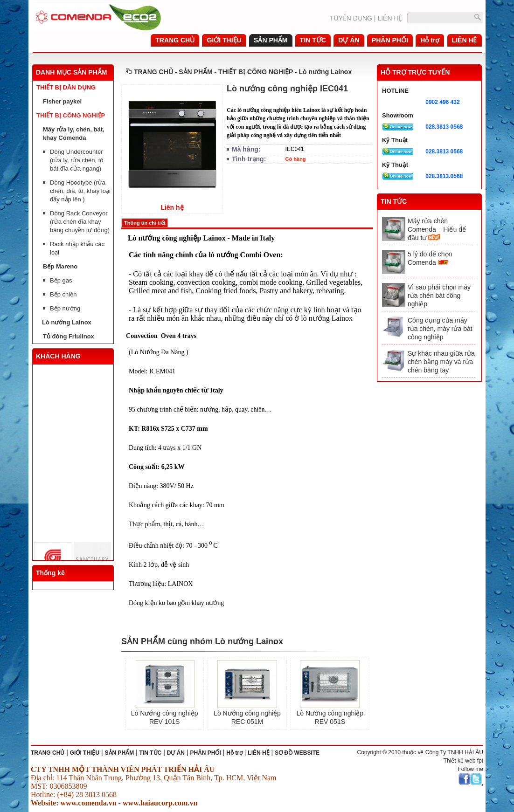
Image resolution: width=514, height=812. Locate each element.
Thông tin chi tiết (145, 223)
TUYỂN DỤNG (351, 18)
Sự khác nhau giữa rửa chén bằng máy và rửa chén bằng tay (441, 362)
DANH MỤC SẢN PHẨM (71, 72)
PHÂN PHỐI (205, 753)
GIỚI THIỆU (85, 753)
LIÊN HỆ (390, 18)
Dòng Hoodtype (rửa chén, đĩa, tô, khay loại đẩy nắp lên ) (80, 191)
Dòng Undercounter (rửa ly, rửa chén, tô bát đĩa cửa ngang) (77, 160)
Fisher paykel (62, 101)
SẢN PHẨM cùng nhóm (168, 641)
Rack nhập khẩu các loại (77, 248)
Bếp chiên (63, 294)
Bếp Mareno (60, 266)
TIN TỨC (151, 753)
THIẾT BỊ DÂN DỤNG (66, 87)
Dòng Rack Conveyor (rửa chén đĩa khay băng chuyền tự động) (80, 222)
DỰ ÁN (176, 753)
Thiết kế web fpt (463, 761)
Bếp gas (61, 280)
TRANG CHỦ (153, 72)
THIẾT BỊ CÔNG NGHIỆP (71, 115)
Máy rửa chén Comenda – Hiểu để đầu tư (437, 229)
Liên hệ (172, 207)
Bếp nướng (65, 308)
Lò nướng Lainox (67, 322)
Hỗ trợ (234, 753)
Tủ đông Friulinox (69, 336)
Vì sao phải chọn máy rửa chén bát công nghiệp (439, 296)
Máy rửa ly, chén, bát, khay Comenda (74, 134)
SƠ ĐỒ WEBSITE (297, 753)
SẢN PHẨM (120, 753)
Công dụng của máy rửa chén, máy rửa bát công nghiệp (440, 329)
